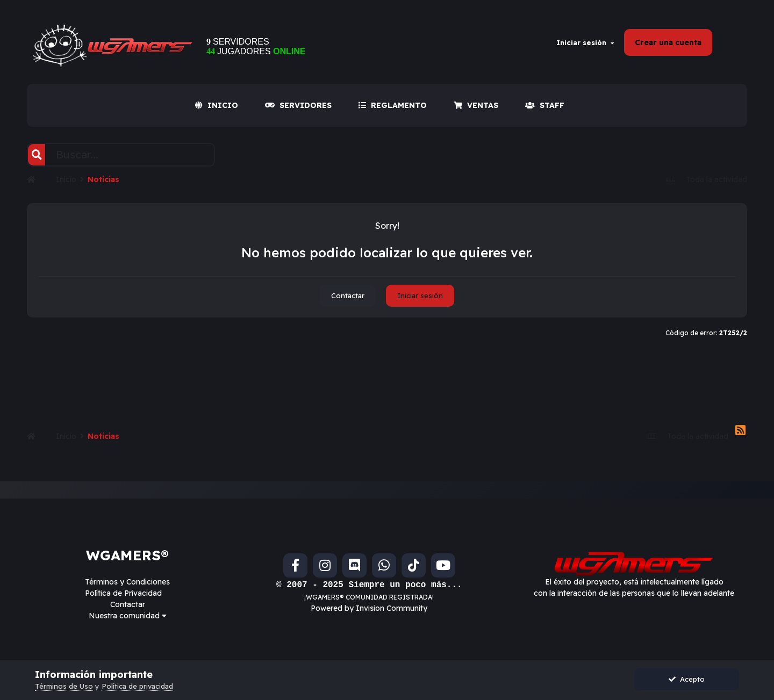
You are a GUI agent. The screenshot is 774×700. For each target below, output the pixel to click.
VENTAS (476, 105)
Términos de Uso (64, 686)
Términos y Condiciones (127, 582)
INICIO (217, 105)
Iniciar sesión (585, 42)
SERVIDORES (298, 105)
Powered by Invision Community (369, 608)
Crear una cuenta (668, 42)
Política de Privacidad (123, 593)
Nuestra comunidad (128, 616)
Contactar (348, 295)
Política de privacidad (137, 686)
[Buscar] (37, 155)
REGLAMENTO (393, 105)
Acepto (687, 679)
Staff (545, 105)
